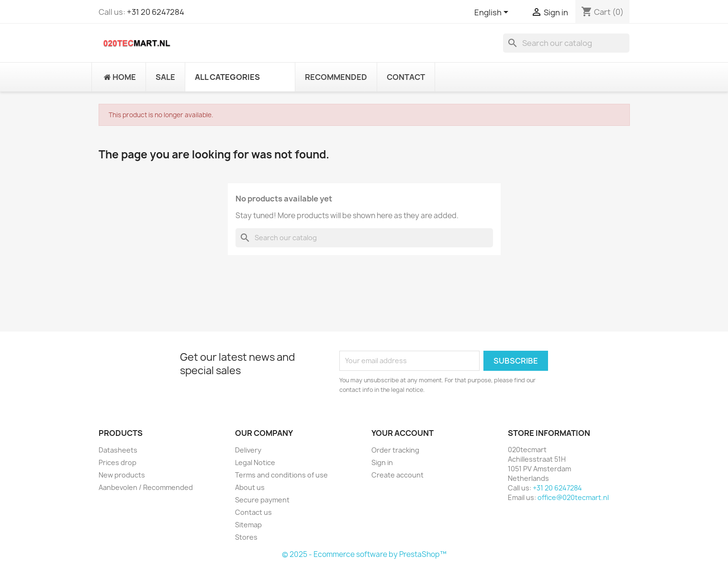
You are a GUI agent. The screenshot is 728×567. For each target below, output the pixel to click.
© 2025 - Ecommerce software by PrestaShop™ (364, 554)
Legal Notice (255, 462)
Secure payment (262, 500)
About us (250, 487)
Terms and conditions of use (281, 475)
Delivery (248, 450)
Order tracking (395, 450)
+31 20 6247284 (156, 12)
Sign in (382, 462)
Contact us (253, 512)
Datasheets (118, 450)
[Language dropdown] (493, 13)
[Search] (566, 43)
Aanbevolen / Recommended (146, 487)
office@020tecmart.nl (573, 497)
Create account (398, 475)
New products (122, 475)
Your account (403, 433)
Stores (246, 537)
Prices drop (118, 462)
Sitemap (248, 525)
